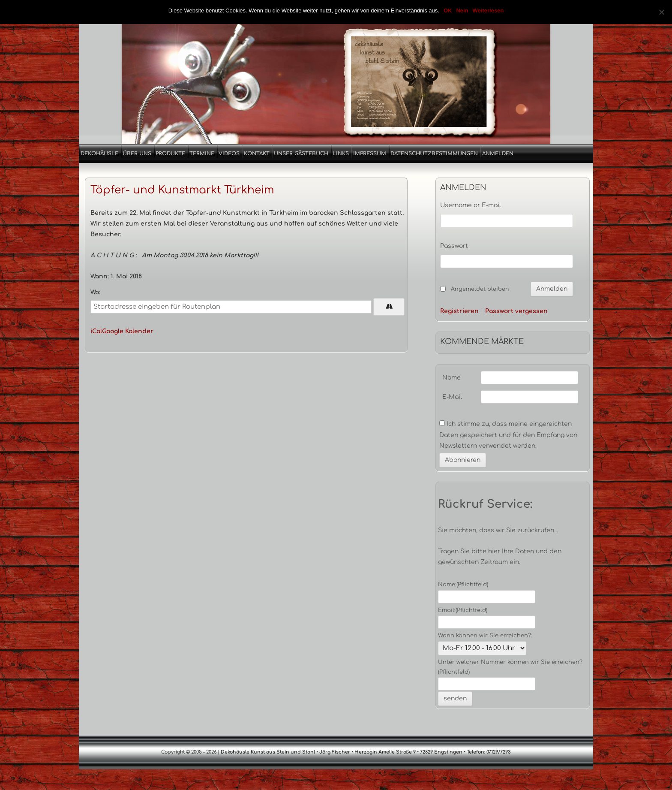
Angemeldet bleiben (480, 289)
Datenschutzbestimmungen (434, 154)
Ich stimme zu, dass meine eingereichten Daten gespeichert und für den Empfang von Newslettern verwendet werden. (508, 435)
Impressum (370, 154)
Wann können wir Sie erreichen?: (485, 636)
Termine (202, 154)
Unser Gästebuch (301, 154)
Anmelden (498, 154)
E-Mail (452, 397)
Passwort (454, 246)
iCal (96, 331)
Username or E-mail (471, 205)
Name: (463, 585)
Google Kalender (128, 331)
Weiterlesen (488, 11)
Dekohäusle (99, 154)
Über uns (137, 154)
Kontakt (257, 154)
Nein (462, 11)
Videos (229, 154)
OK (448, 11)
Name (451, 378)
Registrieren (459, 311)
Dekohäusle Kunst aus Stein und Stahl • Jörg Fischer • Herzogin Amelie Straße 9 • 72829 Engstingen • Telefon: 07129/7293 (365, 752)
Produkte (170, 154)
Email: (463, 610)
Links (341, 154)
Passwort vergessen (516, 311)
